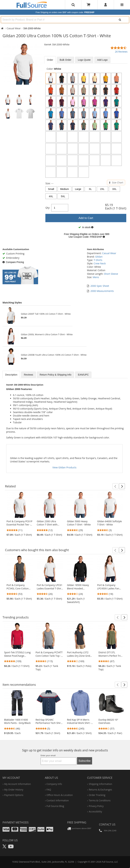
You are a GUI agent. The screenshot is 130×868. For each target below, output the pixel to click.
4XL (51, 196)
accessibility (95, 811)
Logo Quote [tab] (84, 60)
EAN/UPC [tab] (83, 375)
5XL (63, 196)
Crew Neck (100, 263)
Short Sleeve (111, 274)
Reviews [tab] (28, 375)
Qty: (48, 208)
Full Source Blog (55, 806)
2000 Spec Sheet (100, 286)
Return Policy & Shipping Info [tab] (55, 375)
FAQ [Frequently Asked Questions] (49, 790)
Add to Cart (86, 218)
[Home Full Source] (2, 28)
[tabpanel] (86, 154)
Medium (65, 189)
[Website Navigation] (122, 5)
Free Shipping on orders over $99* (65, 12)
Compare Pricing (13, 262)
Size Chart (116, 182)
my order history (14, 790)
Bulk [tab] (66, 60)
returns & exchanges (100, 790)
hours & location (60, 795)
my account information (18, 784)
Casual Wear (14, 28)
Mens (96, 277)
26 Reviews (121, 52)
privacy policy (96, 806)
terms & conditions (100, 800)
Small (51, 189)
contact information (58, 800)
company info (54, 784)
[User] (106, 5)
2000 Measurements (102, 291)
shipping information (100, 784)
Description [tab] (11, 375)
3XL (114, 189)
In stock (86, 227)
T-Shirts (98, 260)
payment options (14, 795)
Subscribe (85, 761)
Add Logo (102, 60)
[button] (115, 486)
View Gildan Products (64, 467)
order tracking (97, 795)
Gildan (99, 257)
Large (78, 189)
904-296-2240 (110, 831)
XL (90, 189)
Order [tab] (50, 60)
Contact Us (107, 824)
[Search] (120, 20)
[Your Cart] (90, 5)
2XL (102, 189)
